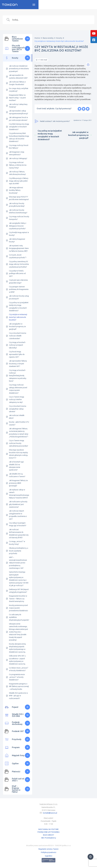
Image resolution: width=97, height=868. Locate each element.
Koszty (59, 39)
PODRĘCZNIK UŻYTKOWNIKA (48, 833)
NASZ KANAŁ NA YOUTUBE (48, 830)
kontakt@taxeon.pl (50, 814)
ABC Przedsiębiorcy (49, 839)
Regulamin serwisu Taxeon (48, 850)
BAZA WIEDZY (49, 836)
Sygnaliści (49, 857)
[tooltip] (94, 33)
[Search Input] (52, 21)
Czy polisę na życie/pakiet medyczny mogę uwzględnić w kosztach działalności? (48, 136)
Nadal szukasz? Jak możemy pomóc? (52, 122)
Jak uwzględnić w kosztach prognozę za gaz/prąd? (80, 136)
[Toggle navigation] (92, 5)
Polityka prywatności (49, 853)
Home (37, 39)
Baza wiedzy (48, 39)
